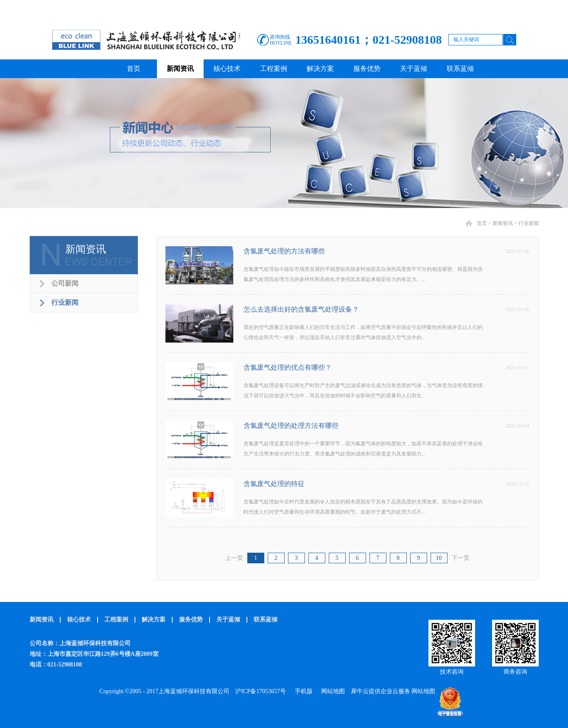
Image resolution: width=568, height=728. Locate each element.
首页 (134, 69)
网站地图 (332, 691)
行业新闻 (529, 223)
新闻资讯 (503, 223)
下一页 (461, 558)
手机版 (302, 691)
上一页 (234, 558)
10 (439, 558)
